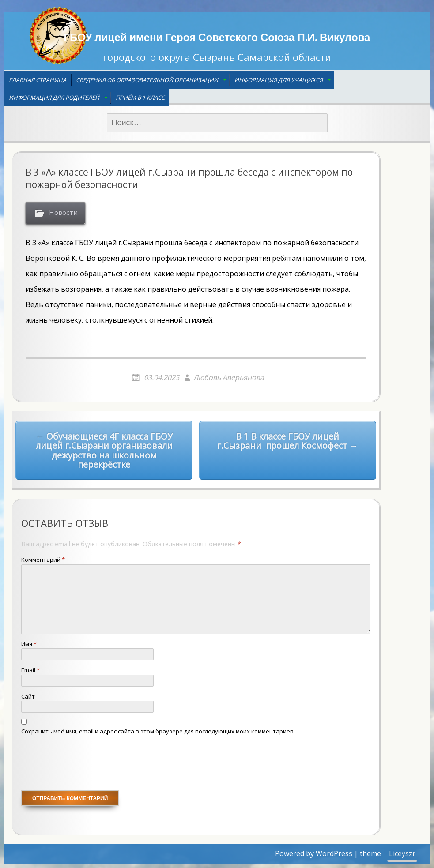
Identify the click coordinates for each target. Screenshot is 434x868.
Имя (29, 644)
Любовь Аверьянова (229, 377)
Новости (64, 213)
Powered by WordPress (314, 854)
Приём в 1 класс (140, 98)
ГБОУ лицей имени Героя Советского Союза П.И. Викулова (217, 37)
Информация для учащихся (279, 80)
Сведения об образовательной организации (147, 80)
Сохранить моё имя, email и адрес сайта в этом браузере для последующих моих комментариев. (158, 731)
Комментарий (43, 560)
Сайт (28, 696)
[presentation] (88, 763)
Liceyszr (402, 854)
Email (30, 670)
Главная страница (38, 80)
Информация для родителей (54, 98)
